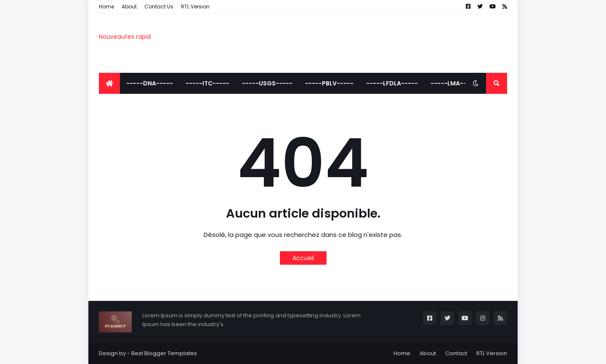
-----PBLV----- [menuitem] (329, 83)
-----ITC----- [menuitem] (207, 83)
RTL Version (195, 7)
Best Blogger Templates (164, 353)
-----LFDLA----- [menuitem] (392, 83)
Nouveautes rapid (125, 37)
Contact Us (159, 7)
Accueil (303, 258)
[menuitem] (109, 83)
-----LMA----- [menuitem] (454, 83)
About (129, 7)
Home (106, 7)
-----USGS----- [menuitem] (267, 83)
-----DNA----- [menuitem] (150, 83)
